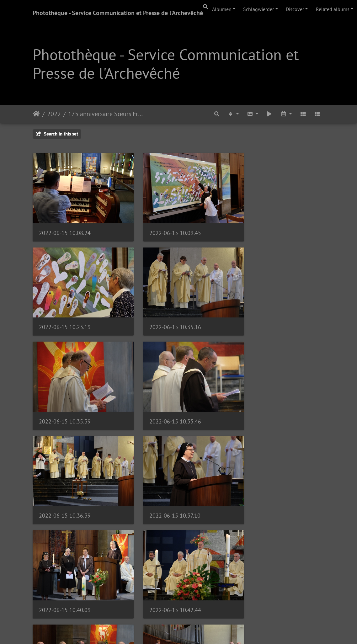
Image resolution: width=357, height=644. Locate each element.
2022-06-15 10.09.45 (165, 226)
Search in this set (57, 134)
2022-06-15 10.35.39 (165, 313)
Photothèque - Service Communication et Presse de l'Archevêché (118, 13)
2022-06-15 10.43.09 (165, 488)
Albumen (222, 9)
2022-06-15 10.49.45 (266, 488)
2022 (54, 114)
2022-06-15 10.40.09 (266, 400)
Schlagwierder (258, 9)
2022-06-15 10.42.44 (65, 488)
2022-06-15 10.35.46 (266, 313)
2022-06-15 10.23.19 (266, 226)
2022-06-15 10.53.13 (266, 575)
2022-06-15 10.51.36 (165, 575)
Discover (295, 9)
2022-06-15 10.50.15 (65, 575)
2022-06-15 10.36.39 (65, 400)
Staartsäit (36, 114)
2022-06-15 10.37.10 (165, 400)
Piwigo (196, 631)
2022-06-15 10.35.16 (65, 313)
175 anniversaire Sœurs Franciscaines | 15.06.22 (107, 114)
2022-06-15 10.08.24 (65, 226)
